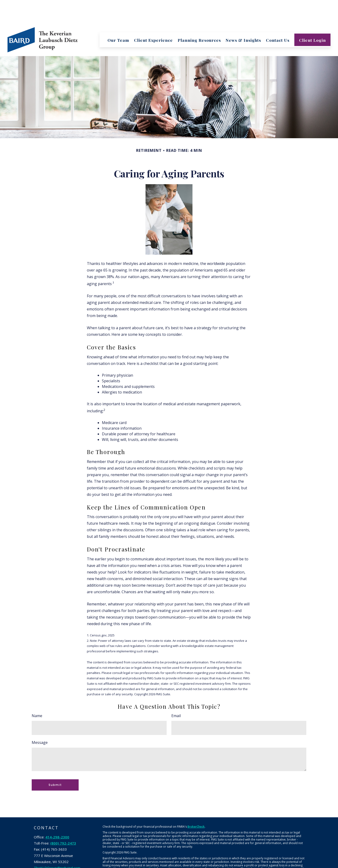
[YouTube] (67, 852)
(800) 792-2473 (63, 820)
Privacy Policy (192, 865)
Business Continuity (247, 865)
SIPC (190, 859)
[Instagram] (77, 852)
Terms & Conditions (116, 865)
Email (176, 692)
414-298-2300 (57, 814)
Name (37, 692)
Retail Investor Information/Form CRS (156, 865)
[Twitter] (48, 852)
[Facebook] (38, 852)
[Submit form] (55, 761)
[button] (118, 16)
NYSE (178, 859)
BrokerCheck (196, 803)
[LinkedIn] (57, 852)
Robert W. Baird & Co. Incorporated (137, 859)
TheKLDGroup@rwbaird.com (57, 844)
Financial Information (217, 865)
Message (40, 719)
